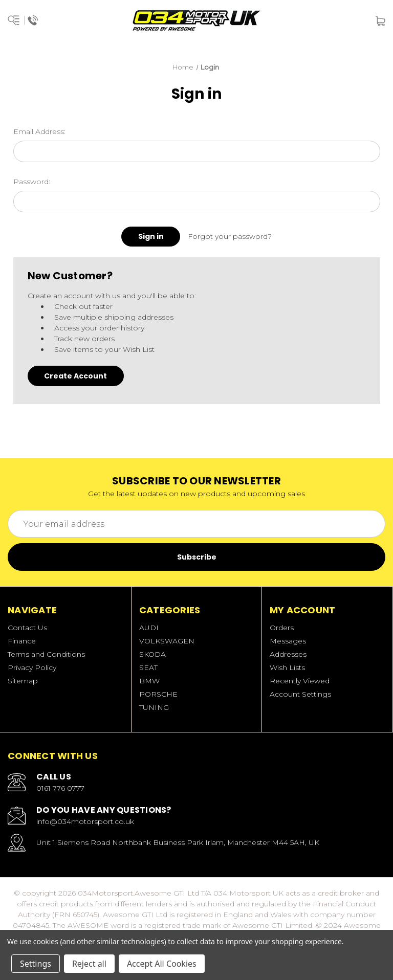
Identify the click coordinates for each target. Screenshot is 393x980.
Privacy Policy (32, 667)
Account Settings (300, 694)
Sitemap (23, 681)
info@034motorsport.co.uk (85, 821)
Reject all (89, 964)
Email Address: (39, 131)
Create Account (75, 376)
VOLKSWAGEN (167, 641)
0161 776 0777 (60, 788)
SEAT (148, 667)
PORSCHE (158, 694)
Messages (288, 641)
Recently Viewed (300, 681)
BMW (149, 681)
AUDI (149, 628)
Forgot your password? (230, 236)
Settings (36, 964)
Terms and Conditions (46, 654)
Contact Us (27, 628)
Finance (22, 641)
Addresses (288, 654)
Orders (282, 628)
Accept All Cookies (162, 964)
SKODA (152, 654)
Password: (32, 182)
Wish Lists (287, 667)
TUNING (154, 707)
